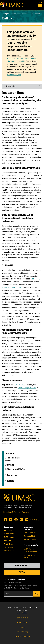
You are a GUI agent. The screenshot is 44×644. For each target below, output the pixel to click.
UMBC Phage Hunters (27, 388)
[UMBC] (12, 5)
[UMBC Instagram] (16, 520)
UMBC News (8, 544)
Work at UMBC (9, 551)
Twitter (10, 482)
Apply (22, 572)
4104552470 (19, 469)
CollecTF (35, 279)
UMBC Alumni (8, 530)
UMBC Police (29, 549)
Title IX (22, 627)
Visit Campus (8, 547)
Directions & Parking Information (17, 512)
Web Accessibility (22, 632)
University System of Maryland (26, 608)
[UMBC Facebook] (5, 520)
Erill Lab (8, 18)
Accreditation (22, 613)
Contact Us (12, 475)
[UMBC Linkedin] (27, 520)
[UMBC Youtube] (21, 520)
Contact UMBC (29, 536)
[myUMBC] (35, 520)
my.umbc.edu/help (14, 75)
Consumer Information (22, 637)
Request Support (30, 539)
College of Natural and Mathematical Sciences (21, 14)
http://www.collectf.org (12, 287)
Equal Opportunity (22, 618)
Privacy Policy (22, 622)
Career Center (9, 534)
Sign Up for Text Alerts (30, 556)
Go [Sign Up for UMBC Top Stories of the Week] (37, 594)
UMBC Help (8, 540)
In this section (22, 86)
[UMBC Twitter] (11, 520)
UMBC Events (9, 537)
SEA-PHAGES (19, 385)
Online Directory (30, 533)
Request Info (22, 565)
